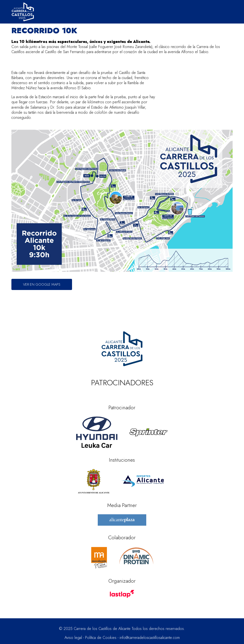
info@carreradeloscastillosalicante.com (150, 638)
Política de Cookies (101, 638)
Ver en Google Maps (42, 284)
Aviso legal (73, 638)
